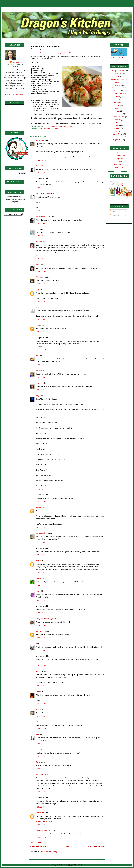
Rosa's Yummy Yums (43, 194)
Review (118, 120)
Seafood (54, 129)
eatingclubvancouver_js (44, 619)
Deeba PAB (40, 166)
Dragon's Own (45, 129)
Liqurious (119, 162)
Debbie (38, 371)
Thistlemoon (40, 277)
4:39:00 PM (41, 686)
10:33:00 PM (41, 350)
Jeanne (38, 265)
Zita (37, 750)
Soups (117, 131)
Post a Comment (36, 843)
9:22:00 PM (41, 600)
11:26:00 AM (41, 236)
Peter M (38, 383)
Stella (38, 734)
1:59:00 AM (41, 650)
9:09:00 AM (41, 573)
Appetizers (117, 74)
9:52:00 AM (41, 377)
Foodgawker (119, 159)
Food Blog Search (119, 156)
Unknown (39, 507)
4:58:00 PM (41, 756)
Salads (117, 125)
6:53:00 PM (41, 807)
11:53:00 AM (41, 613)
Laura (38, 692)
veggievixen (40, 140)
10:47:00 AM (41, 502)
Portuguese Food (117, 114)
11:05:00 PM (41, 729)
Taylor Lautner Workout (44, 830)
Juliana (38, 722)
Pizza (118, 111)
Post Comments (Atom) (48, 852)
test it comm (40, 631)
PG (37, 644)
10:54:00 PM (41, 625)
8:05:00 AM (41, 744)
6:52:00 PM (41, 555)
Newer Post (38, 847)
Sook (37, 709)
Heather (38, 671)
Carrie (38, 762)
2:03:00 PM (41, 284)
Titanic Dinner (117, 134)
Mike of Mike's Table (43, 217)
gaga (37, 591)
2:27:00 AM (41, 716)
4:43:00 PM (41, 542)
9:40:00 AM (41, 769)
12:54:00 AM (41, 173)
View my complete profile (15, 94)
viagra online (40, 774)
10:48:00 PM (41, 585)
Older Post (96, 847)
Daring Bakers (117, 88)
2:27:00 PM (41, 527)
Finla (37, 229)
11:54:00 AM (41, 259)
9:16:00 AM (41, 223)
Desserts (117, 91)
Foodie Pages (119, 153)
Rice (118, 122)
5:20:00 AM (41, 365)
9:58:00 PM (41, 332)
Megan (38, 561)
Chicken (117, 85)
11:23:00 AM (41, 837)
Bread (117, 82)
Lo (36, 307)
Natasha (39, 242)
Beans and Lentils (118, 79)
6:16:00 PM (41, 319)
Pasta (117, 108)
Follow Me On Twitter (119, 58)
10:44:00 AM (41, 704)
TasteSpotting (119, 167)
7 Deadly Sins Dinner (117, 71)
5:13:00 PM (41, 792)
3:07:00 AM (41, 211)
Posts (113, 211)
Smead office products (44, 821)
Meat (117, 105)
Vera (37, 325)
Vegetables (117, 140)
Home (13, 14)
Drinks (117, 97)
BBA (117, 76)
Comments (115, 215)
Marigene (39, 578)
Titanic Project (117, 137)
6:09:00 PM (41, 302)
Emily (38, 290)
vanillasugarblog (41, 533)
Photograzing (119, 164)
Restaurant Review (118, 117)
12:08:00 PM (41, 271)
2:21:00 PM (41, 390)
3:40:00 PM (41, 825)
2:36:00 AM (41, 188)
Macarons (118, 102)
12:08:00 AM (41, 160)
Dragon (16, 62)
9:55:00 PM (41, 638)
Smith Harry (40, 813)
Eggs (118, 99)
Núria (38, 355)
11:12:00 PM (41, 489)
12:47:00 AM (41, 666)
